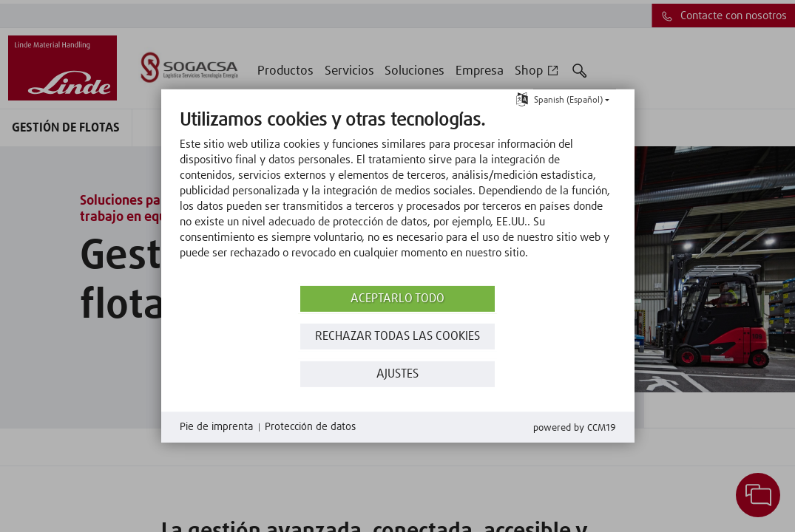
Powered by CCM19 (575, 428)
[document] (398, 196)
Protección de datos (310, 427)
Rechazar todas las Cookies (397, 337)
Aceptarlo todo (397, 299)
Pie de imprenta (216, 427)
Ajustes (397, 374)
